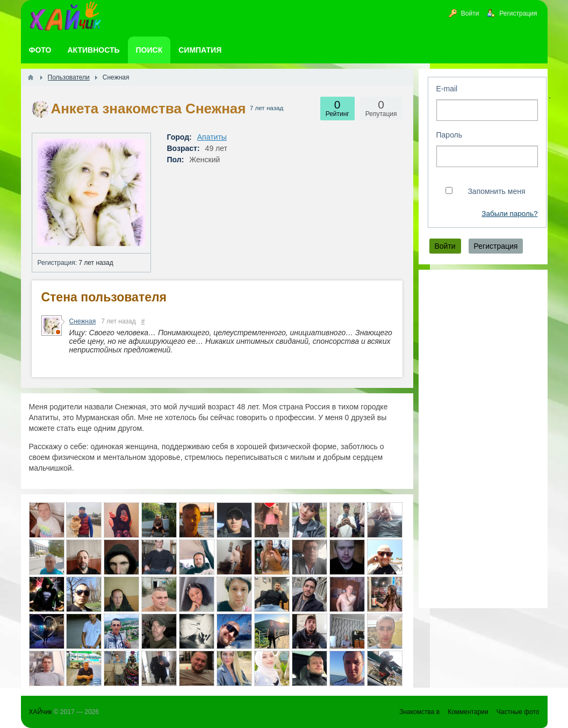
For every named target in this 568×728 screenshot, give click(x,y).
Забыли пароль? (509, 214)
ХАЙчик (41, 712)
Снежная (83, 321)
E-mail (447, 89)
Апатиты (212, 137)
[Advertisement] (483, 439)
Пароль (450, 135)
